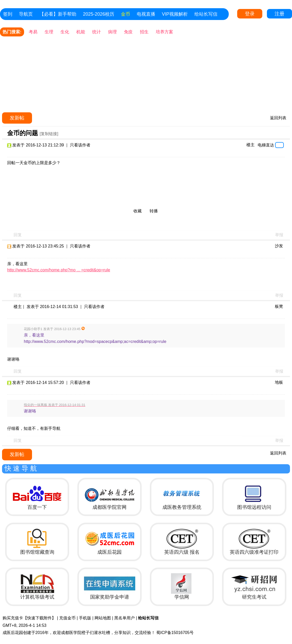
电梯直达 (266, 145)
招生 (144, 32)
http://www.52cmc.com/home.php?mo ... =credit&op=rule (59, 270)
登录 (250, 14)
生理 (49, 32)
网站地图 (103, 618)
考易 (33, 32)
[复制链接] (49, 134)
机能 (81, 32)
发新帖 (17, 118)
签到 (8, 14)
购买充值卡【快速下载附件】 (29, 618)
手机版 (85, 618)
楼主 (251, 145)
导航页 (26, 14)
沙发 (279, 246)
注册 (279, 14)
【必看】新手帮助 (58, 14)
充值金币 (67, 618)
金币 (126, 14)
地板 (279, 382)
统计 (97, 32)
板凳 (279, 306)
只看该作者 (80, 145)
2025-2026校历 (99, 14)
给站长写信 (206, 14)
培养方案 (164, 32)
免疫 (128, 32)
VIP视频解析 (175, 14)
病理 (112, 32)
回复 (18, 235)
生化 (65, 32)
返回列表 (278, 118)
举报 (279, 235)
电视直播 (146, 14)
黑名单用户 (124, 618)
